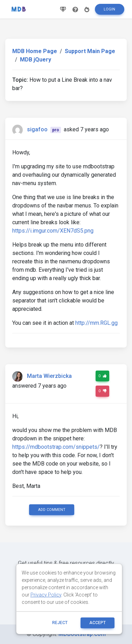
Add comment (52, 510)
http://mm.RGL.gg (96, 323)
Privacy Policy (46, 595)
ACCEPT (98, 623)
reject (60, 623)
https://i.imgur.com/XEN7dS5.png (53, 231)
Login (109, 9)
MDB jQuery (36, 60)
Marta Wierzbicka (49, 376)
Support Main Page (90, 51)
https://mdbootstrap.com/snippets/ (56, 447)
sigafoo (37, 129)
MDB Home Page (35, 51)
